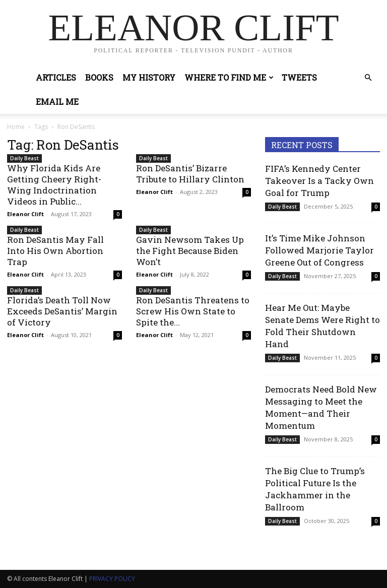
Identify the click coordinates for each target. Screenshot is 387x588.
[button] (368, 78)
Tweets (299, 77)
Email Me (57, 102)
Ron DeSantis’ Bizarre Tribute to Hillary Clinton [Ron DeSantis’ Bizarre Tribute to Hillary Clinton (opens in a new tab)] (190, 174)
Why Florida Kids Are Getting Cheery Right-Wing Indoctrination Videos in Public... (54, 185)
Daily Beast (24, 158)
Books (99, 77)
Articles (56, 77)
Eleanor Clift (25, 214)
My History (149, 77)
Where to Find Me (229, 77)
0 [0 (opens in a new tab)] (247, 192)
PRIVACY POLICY (112, 579)
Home (16, 127)
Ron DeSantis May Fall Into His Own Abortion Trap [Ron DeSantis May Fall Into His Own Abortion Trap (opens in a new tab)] (55, 251)
